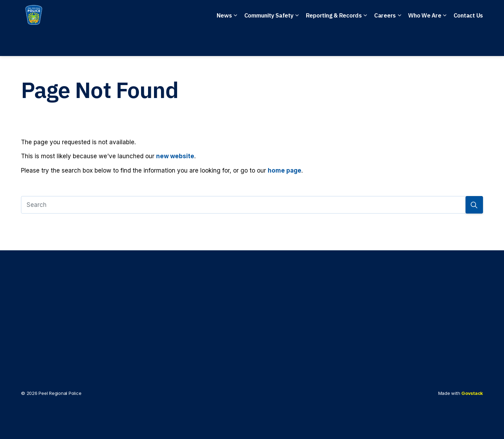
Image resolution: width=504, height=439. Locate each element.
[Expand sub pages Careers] (399, 42)
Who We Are (425, 42)
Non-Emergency (230, 14)
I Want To (445, 14)
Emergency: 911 (168, 14)
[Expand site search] (476, 14)
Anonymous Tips (295, 14)
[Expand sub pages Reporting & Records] (365, 42)
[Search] (252, 205)
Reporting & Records (334, 42)
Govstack (472, 393)
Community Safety (269, 42)
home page (285, 170)
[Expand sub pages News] (236, 42)
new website (175, 156)
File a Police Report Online (376, 14)
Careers (385, 42)
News (224, 42)
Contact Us (468, 42)
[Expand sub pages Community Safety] (297, 42)
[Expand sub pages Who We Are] (445, 42)
